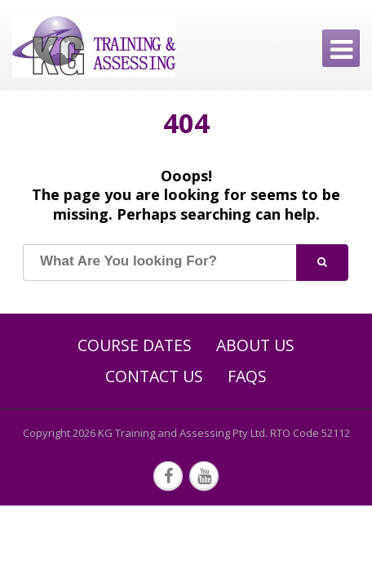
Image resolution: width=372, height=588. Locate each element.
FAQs (247, 376)
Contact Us (154, 376)
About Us (255, 345)
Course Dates (135, 345)
